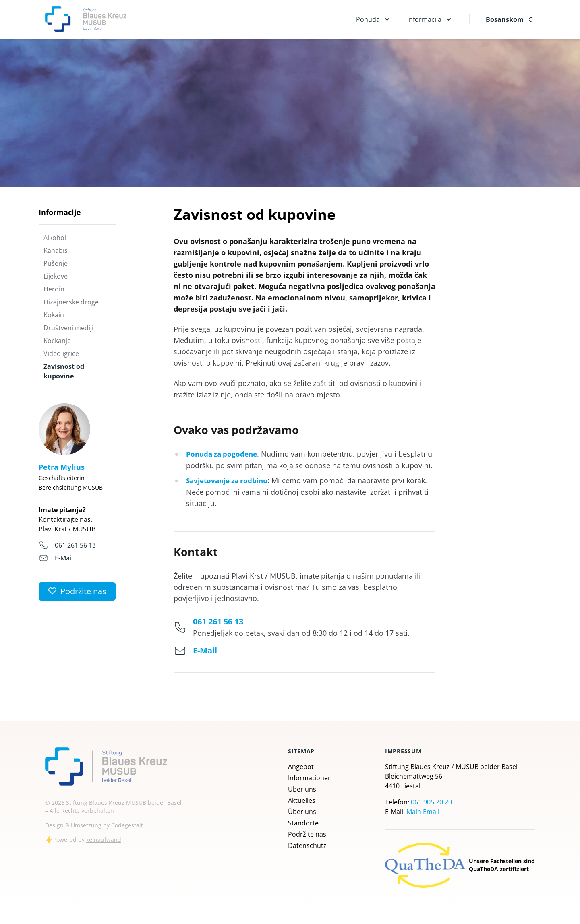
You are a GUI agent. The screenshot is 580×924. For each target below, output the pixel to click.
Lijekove (56, 276)
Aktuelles (302, 811)
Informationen (310, 788)
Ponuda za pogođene (224, 454)
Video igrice (61, 353)
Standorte (303, 833)
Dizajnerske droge (71, 302)
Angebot (301, 777)
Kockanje (57, 341)
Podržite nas (307, 845)
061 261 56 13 (75, 545)
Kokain (54, 315)
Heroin (54, 289)
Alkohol (55, 238)
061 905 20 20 (431, 812)
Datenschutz (307, 856)
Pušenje (56, 263)
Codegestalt (127, 836)
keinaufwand (104, 850)
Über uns (302, 800)
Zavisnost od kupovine (64, 371)
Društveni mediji (68, 328)
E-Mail (64, 558)
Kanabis (56, 250)
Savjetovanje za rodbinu (230, 491)
